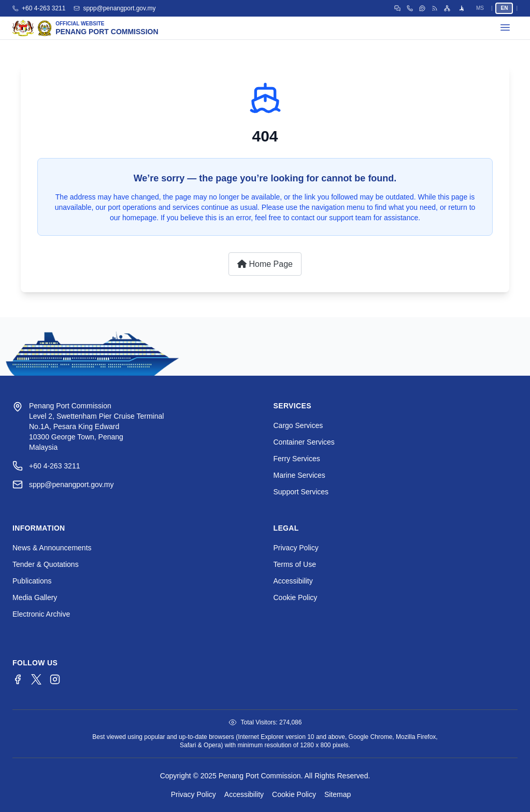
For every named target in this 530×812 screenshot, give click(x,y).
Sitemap (338, 794)
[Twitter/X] (36, 679)
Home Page (265, 264)
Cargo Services (298, 425)
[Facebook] (18, 679)
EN (504, 8)
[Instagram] (55, 679)
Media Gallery (35, 597)
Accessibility (293, 581)
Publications (32, 581)
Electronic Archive (41, 614)
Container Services (304, 442)
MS (480, 8)
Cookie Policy (296, 597)
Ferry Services (297, 459)
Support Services (301, 492)
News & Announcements (52, 548)
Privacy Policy (296, 548)
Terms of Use (295, 564)
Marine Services (299, 475)
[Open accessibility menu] (462, 8)
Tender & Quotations (46, 564)
